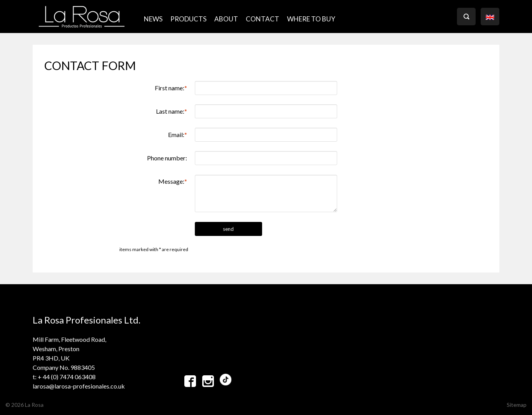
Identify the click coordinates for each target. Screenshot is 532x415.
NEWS (153, 19)
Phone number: (167, 158)
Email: (178, 135)
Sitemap (517, 405)
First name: (171, 88)
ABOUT (226, 19)
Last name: (171, 111)
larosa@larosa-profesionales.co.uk (79, 386)
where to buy (311, 19)
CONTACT (262, 19)
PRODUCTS (188, 19)
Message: (173, 181)
